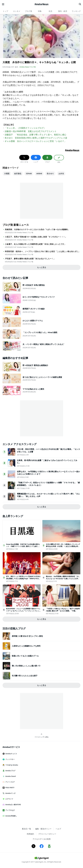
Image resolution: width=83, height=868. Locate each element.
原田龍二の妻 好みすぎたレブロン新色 (27, 636)
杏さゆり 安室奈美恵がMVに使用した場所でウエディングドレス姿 (36, 138)
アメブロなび (10, 810)
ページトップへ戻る (42, 736)
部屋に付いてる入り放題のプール (25, 656)
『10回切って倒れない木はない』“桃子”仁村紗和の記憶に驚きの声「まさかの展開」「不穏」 (63, 610)
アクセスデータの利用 (42, 839)
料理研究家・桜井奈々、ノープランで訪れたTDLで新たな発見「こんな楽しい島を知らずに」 (42, 251)
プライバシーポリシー (47, 834)
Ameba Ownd (10, 776)
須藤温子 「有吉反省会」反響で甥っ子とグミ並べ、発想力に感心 (35, 135)
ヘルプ (58, 829)
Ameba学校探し (11, 816)
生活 (50, 11)
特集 (40, 11)
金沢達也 (18, 173)
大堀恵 (7, 173)
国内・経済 (63, 11)
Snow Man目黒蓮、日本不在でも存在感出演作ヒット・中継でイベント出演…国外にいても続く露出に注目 (23, 546)
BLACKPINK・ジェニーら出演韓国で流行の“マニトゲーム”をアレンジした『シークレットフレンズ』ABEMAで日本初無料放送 (23, 611)
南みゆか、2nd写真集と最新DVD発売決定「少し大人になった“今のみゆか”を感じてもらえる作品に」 (63, 579)
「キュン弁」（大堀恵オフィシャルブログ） (25, 128)
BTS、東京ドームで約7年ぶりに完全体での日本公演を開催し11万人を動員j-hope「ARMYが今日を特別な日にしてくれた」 (23, 579)
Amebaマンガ (10, 793)
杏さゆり (50, 173)
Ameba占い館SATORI (13, 805)
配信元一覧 (27, 829)
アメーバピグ (10, 782)
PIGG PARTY (9, 788)
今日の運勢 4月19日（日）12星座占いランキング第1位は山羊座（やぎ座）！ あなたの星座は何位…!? (63, 546)
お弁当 (61, 173)
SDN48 (29, 173)
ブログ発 (28, 11)
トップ (5, 11)
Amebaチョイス (11, 754)
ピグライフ (9, 799)
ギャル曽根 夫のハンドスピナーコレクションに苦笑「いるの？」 (35, 141)
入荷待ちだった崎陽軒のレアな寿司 (26, 646)
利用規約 (30, 834)
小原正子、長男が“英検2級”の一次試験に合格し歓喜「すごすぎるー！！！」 (36, 237)
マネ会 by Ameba (11, 765)
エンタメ (17, 11)
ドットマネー (10, 759)
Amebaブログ (10, 771)
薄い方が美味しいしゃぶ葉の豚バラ (26, 666)
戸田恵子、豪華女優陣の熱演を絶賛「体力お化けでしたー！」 (30, 259)
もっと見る (42, 267)
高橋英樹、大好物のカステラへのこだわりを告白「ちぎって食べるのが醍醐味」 (37, 229)
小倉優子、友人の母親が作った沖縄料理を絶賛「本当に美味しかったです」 (35, 244)
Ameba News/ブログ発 (28, 67)
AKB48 (39, 173)
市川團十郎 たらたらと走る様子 (25, 676)
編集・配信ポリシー (43, 829)
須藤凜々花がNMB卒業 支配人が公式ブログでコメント (31, 131)
